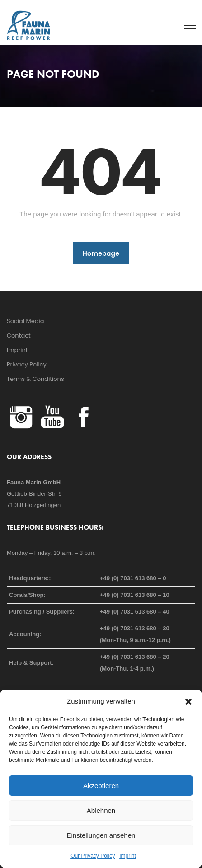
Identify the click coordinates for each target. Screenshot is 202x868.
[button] (188, 701)
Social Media (26, 321)
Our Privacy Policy (93, 856)
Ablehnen (101, 810)
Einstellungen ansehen (101, 835)
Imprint (128, 856)
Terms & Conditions (35, 379)
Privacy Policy (27, 364)
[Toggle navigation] (190, 26)
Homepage (101, 253)
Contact (19, 335)
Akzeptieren (101, 786)
